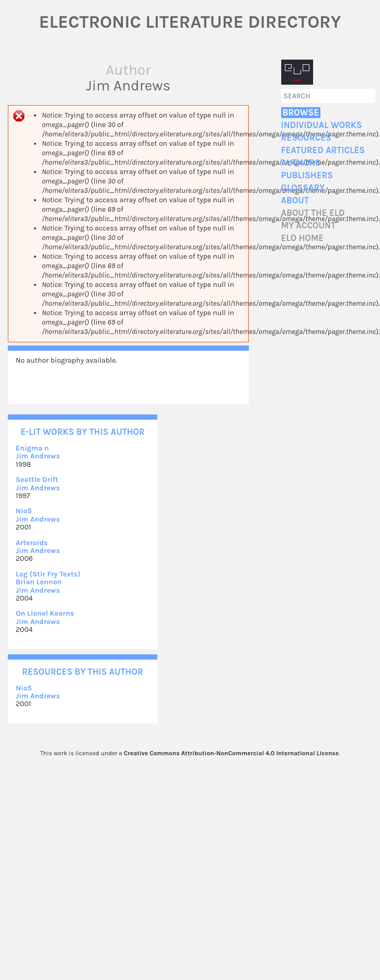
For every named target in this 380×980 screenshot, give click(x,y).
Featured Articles (323, 150)
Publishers (307, 175)
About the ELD (313, 213)
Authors (301, 163)
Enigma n (32, 448)
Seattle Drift (37, 480)
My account (309, 226)
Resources (306, 138)
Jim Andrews (38, 456)
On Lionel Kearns (45, 613)
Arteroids (32, 543)
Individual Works (322, 125)
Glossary (303, 188)
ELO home (303, 238)
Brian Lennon (39, 582)
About (295, 200)
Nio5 (24, 511)
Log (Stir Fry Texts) (48, 574)
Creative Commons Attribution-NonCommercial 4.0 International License (231, 753)
